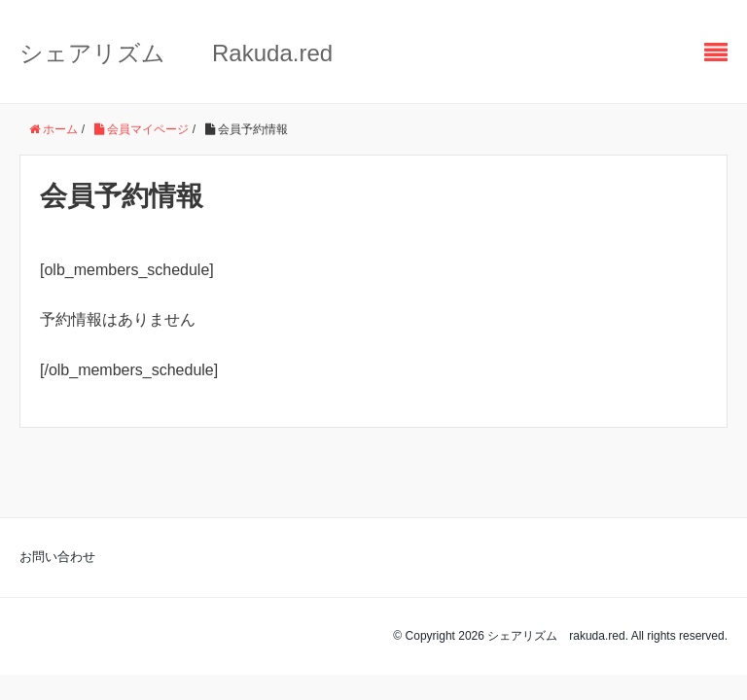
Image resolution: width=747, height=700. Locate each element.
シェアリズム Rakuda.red (176, 53)
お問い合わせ (57, 557)
